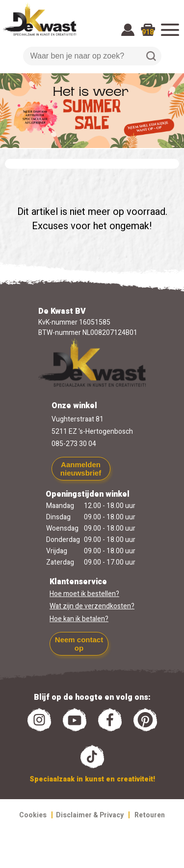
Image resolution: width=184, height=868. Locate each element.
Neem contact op (79, 644)
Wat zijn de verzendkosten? (92, 606)
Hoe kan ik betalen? (79, 619)
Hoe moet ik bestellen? (84, 594)
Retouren (150, 815)
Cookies (33, 815)
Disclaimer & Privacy (90, 815)
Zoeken (151, 56)
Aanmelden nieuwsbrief (81, 469)
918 (148, 32)
